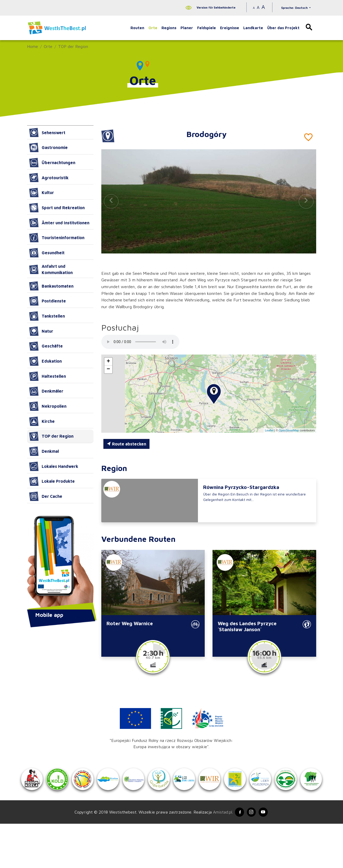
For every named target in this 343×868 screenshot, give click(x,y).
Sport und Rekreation (57, 208)
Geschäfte (46, 346)
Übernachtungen (52, 163)
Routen (137, 28)
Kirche (42, 421)
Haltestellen (48, 376)
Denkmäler (46, 391)
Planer (187, 28)
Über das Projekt (283, 28)
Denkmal (44, 451)
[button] (306, 201)
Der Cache (46, 496)
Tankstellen (47, 316)
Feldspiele (207, 28)
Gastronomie (48, 147)
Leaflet (269, 430)
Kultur (42, 193)
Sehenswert (47, 133)
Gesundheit (47, 253)
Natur (41, 331)
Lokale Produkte (52, 481)
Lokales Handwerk (54, 466)
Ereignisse (230, 28)
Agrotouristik (49, 178)
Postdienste (48, 301)
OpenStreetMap (289, 430)
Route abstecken (126, 444)
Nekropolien (48, 406)
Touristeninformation (57, 238)
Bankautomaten (51, 286)
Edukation (45, 361)
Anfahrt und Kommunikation (51, 269)
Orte (153, 28)
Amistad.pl (220, 856)
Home (33, 46)
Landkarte (253, 28)
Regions (169, 28)
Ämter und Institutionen (59, 223)
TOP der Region (73, 46)
